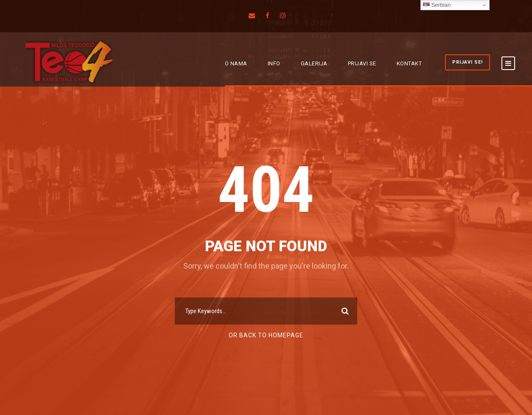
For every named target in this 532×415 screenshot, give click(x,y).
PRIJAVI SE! (468, 62)
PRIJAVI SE (362, 63)
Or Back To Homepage (266, 335)
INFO (274, 63)
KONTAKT (409, 63)
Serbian (437, 5)
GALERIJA (314, 63)
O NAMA (236, 63)
